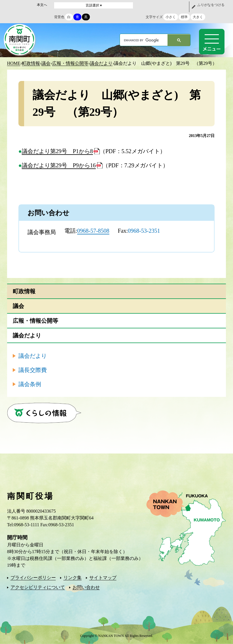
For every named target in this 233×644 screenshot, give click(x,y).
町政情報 (31, 63)
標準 (184, 17)
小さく (171, 17)
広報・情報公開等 (70, 63)
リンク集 (73, 578)
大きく (198, 17)
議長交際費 (33, 370)
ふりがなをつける (211, 5)
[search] (144, 40)
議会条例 (30, 384)
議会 (46, 63)
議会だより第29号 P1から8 (57, 151)
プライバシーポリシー (33, 578)
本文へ (42, 5)
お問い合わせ (86, 587)
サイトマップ (103, 578)
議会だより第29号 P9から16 (59, 165)
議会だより (101, 63)
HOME (14, 63)
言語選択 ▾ (94, 5)
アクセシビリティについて (38, 587)
